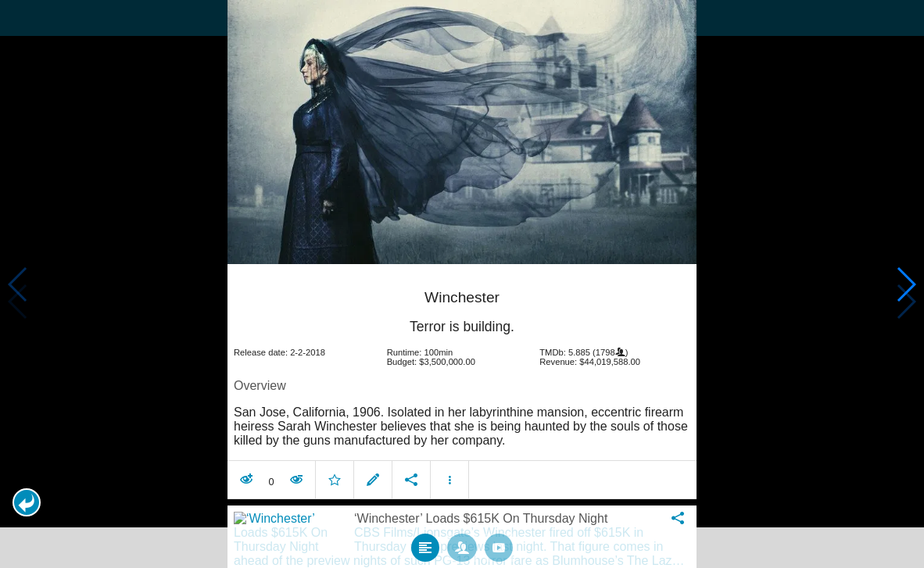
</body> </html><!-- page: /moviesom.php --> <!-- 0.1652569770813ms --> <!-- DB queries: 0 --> (462, 284)
